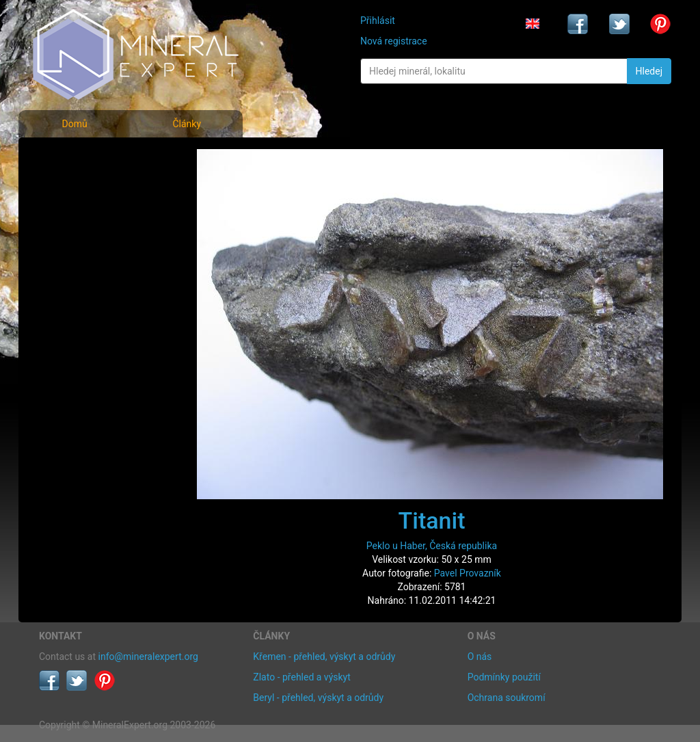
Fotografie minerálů (93, 158)
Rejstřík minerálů (86, 188)
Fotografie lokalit (86, 218)
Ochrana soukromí (507, 698)
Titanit (432, 520)
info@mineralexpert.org (148, 657)
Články (187, 124)
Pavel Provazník (468, 573)
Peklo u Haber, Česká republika (432, 546)
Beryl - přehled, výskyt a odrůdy (318, 698)
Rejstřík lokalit (79, 248)
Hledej (649, 71)
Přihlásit (378, 21)
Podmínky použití (504, 677)
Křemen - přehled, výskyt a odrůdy (324, 657)
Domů (74, 124)
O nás (480, 657)
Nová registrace (394, 41)
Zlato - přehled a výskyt (301, 677)
